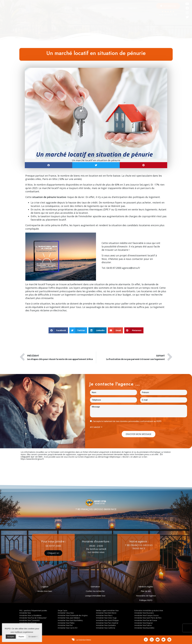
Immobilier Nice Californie (106, 628)
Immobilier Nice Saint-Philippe (107, 620)
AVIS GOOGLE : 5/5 (168, 15)
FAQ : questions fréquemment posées (33, 611)
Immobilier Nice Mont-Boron (106, 613)
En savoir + (33, 637)
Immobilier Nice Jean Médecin (69, 618)
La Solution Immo (84, 640)
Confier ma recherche (95, 591)
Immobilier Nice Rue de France (146, 620)
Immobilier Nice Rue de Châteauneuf (33, 618)
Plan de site (146, 591)
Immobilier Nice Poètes (66, 623)
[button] (168, 6)
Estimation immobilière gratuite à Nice (149, 611)
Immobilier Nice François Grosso (146, 615)
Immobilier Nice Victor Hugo (106, 618)
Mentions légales (146, 587)
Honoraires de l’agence (146, 596)
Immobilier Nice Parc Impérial (107, 623)
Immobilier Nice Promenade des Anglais (73, 615)
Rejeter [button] (21, 637)
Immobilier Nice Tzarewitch (29, 620)
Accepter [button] (11, 637)
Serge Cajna (62, 611)
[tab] (68, 8)
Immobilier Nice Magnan (144, 623)
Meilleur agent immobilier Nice (107, 611)
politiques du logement (146, 197)
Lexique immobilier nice (95, 596)
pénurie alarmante (120, 284)
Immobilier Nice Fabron (143, 625)
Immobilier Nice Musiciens (144, 613)
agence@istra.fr (131, 268)
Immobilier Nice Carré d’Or (68, 628)
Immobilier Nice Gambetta (106, 625)
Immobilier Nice (25, 613)
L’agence (45, 587)
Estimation (95, 587)
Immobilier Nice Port (65, 625)
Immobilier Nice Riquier (28, 623)
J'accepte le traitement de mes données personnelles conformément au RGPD (127, 421)
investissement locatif (142, 255)
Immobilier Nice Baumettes (144, 628)
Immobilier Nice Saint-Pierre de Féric (148, 618)
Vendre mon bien (45, 591)
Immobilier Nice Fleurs (104, 615)
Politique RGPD (146, 600)
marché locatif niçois (54, 188)
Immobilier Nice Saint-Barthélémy (70, 620)
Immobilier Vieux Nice (66, 613)
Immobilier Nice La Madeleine (30, 615)
